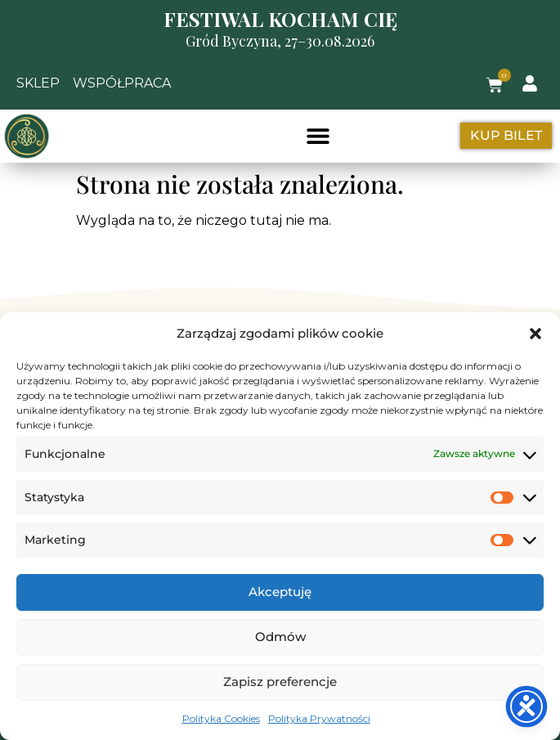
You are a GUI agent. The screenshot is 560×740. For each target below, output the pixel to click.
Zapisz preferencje (280, 682)
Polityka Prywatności (319, 718)
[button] (535, 334)
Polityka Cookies (221, 718)
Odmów (280, 637)
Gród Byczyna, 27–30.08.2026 (280, 41)
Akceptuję (280, 592)
